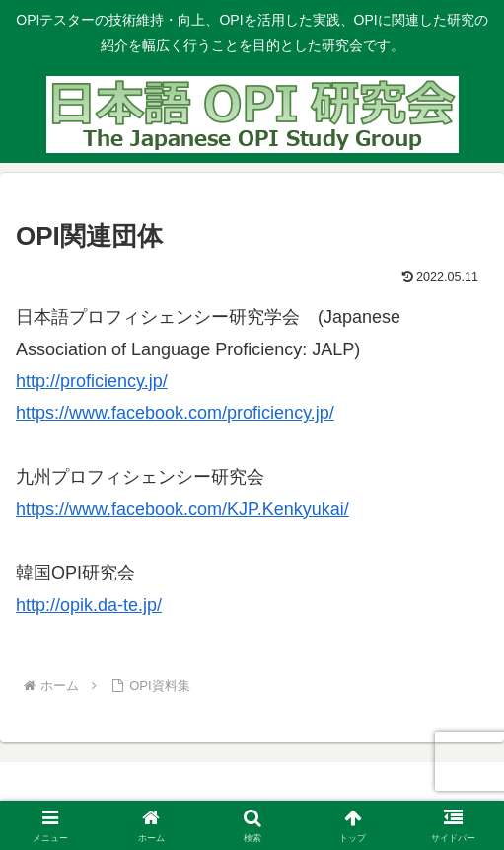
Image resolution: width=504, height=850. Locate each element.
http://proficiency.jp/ (92, 381)
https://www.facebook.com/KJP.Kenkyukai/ (182, 509)
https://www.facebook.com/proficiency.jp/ (175, 413)
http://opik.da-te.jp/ (89, 605)
